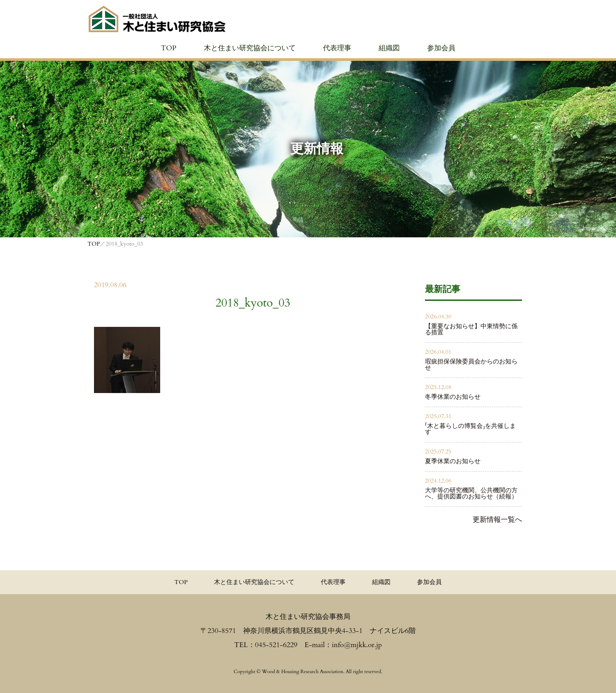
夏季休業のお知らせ (453, 461)
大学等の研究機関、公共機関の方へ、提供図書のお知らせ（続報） (471, 493)
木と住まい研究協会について (250, 48)
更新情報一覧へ (497, 520)
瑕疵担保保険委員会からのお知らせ (471, 365)
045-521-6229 (276, 645)
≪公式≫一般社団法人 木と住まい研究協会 (157, 19)
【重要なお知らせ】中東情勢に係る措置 (471, 329)
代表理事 (337, 48)
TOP (168, 48)
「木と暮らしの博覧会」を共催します (470, 429)
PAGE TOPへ (598, 678)
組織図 (389, 48)
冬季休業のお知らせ (453, 397)
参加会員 (441, 48)
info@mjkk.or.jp (357, 645)
